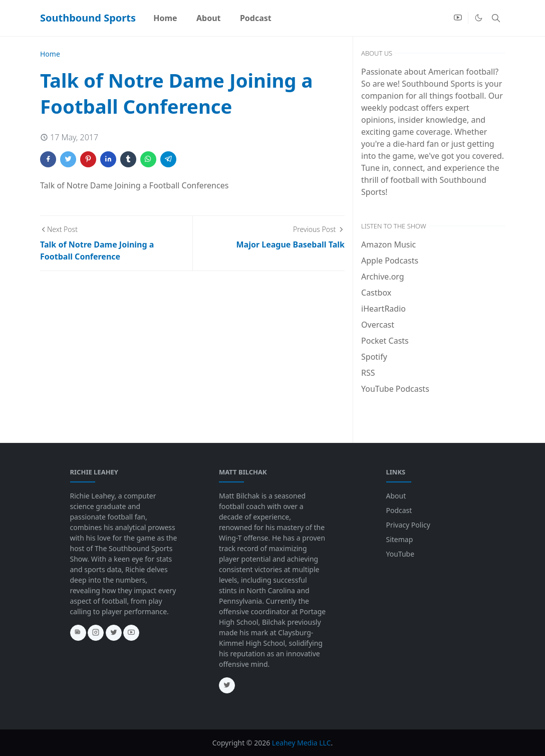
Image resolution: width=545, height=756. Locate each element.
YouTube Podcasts (395, 389)
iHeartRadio (383, 309)
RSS (368, 373)
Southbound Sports (88, 18)
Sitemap (400, 539)
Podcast (399, 510)
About (396, 496)
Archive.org (383, 277)
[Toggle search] (496, 18)
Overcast (378, 325)
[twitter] (114, 633)
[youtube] (458, 18)
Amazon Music (388, 244)
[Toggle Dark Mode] (479, 18)
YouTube (400, 554)
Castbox (376, 293)
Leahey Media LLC (302, 743)
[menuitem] (165, 18)
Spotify (374, 357)
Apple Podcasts (390, 261)
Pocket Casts (385, 341)
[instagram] (96, 633)
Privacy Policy (408, 525)
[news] (78, 633)
